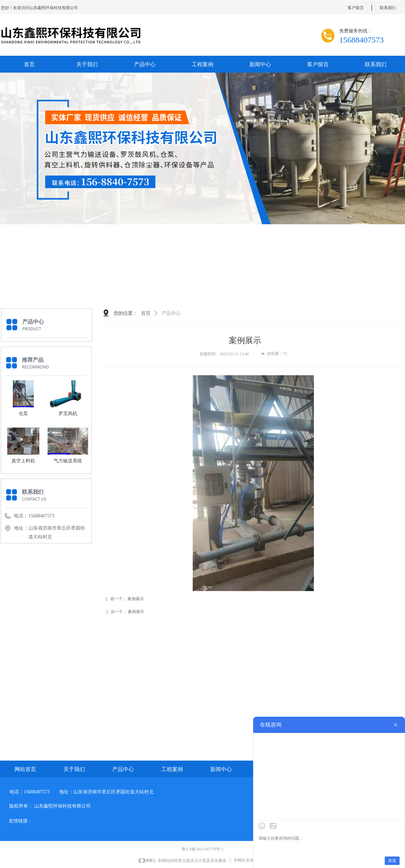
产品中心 (171, 313)
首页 (146, 313)
